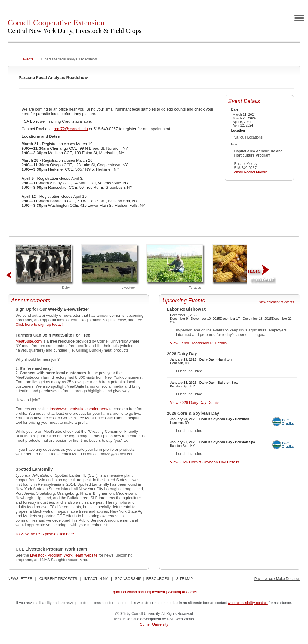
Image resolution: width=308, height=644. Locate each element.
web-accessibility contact (248, 603)
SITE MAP (185, 579)
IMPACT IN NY (96, 579)
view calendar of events (277, 302)
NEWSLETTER (20, 579)
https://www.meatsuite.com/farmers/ (77, 409)
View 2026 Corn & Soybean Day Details (205, 462)
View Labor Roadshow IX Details (198, 343)
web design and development (138, 619)
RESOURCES (158, 579)
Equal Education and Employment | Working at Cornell (154, 592)
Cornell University (154, 624)
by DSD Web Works (178, 619)
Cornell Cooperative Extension (75, 26)
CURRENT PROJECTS (58, 579)
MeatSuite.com (29, 341)
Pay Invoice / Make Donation (277, 579)
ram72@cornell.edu (71, 129)
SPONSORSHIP (128, 579)
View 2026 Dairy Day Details (195, 403)
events (28, 59)
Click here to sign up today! (39, 324)
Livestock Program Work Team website (64, 555)
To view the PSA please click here (45, 534)
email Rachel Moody (250, 172)
